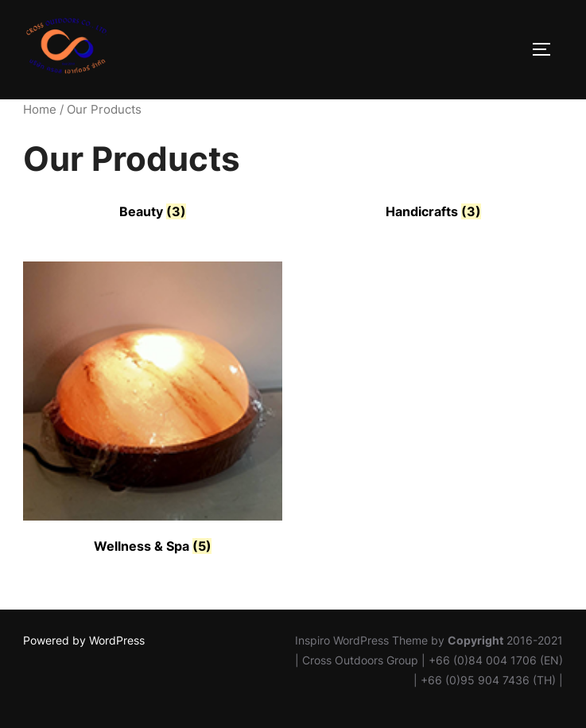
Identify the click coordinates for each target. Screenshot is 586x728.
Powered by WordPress (84, 640)
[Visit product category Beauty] (152, 211)
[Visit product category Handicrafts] (433, 211)
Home (40, 110)
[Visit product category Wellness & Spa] (152, 410)
